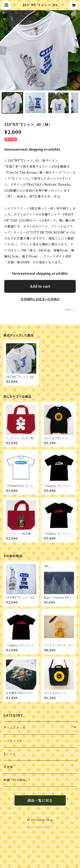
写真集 (8, 767)
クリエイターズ (14, 728)
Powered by (40, 827)
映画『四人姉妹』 (16, 780)
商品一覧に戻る (40, 800)
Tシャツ (9, 754)
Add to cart (40, 286)
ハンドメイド (13, 741)
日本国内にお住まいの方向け (40, 299)
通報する (70, 310)
